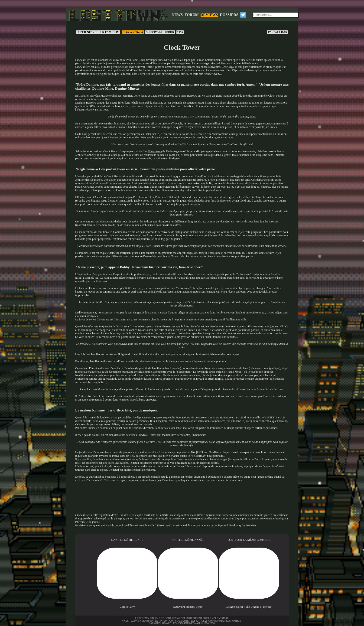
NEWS (177, 15)
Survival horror (160, 32)
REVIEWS (209, 15)
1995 (180, 32)
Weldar (278, 32)
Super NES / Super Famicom (98, 32)
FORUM (192, 15)
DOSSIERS (229, 15)
